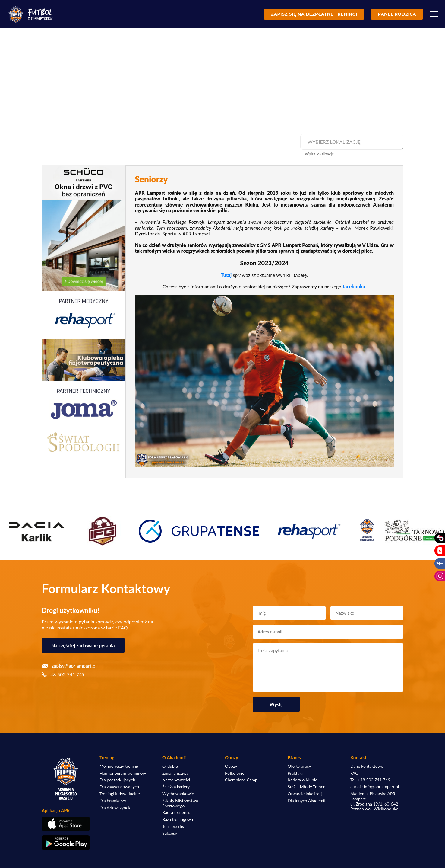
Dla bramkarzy (113, 801)
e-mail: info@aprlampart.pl (375, 787)
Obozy (231, 766)
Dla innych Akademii (306, 801)
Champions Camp (241, 780)
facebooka (354, 286)
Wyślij (276, 704)
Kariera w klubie (302, 780)
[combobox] (351, 142)
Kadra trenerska (177, 812)
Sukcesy (170, 833)
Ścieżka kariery (176, 787)
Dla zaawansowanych (119, 787)
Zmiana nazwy (175, 773)
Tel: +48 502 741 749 (370, 780)
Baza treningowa (178, 819)
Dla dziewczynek (115, 808)
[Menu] (434, 14)
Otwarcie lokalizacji (306, 794)
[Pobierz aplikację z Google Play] (66, 843)
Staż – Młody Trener (306, 787)
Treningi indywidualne (120, 794)
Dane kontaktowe (367, 766)
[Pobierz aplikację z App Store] (66, 824)
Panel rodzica (397, 14)
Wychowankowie (178, 794)
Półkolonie (235, 773)
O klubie (170, 766)
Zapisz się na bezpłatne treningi (314, 14)
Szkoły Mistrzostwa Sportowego (180, 803)
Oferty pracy (299, 766)
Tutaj (226, 275)
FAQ (355, 773)
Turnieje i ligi (174, 826)
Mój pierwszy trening (119, 766)
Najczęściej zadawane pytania (83, 645)
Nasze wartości (176, 780)
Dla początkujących (117, 780)
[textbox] (351, 142)
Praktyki (295, 773)
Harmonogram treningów (123, 773)
